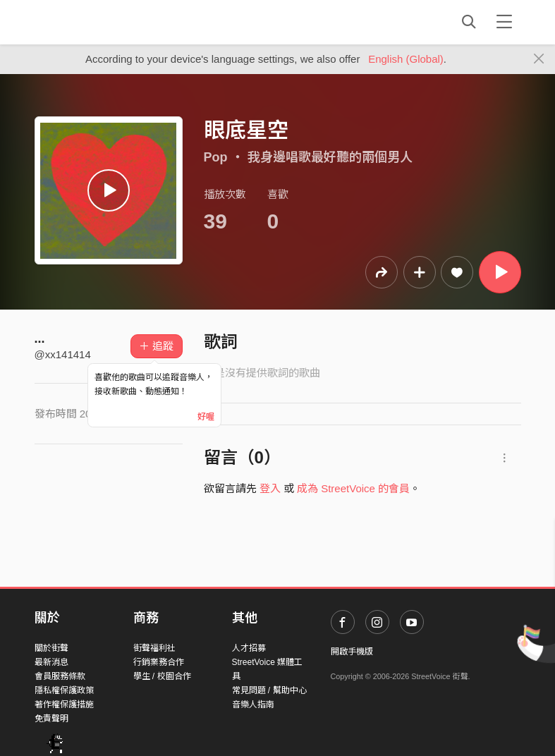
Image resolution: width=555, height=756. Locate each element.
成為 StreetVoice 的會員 (353, 488)
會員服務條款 (60, 676)
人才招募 (249, 648)
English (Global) (406, 59)
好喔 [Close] (206, 417)
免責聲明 (51, 719)
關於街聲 (51, 648)
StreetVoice (93, 22)
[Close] (539, 59)
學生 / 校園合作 (162, 676)
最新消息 (51, 662)
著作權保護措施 (64, 705)
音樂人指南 (253, 705)
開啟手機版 (352, 652)
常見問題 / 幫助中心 (269, 690)
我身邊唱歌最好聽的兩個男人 (330, 157)
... (40, 339)
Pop (216, 157)
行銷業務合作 (159, 662)
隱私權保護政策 (64, 690)
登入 (270, 488)
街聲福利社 (154, 648)
